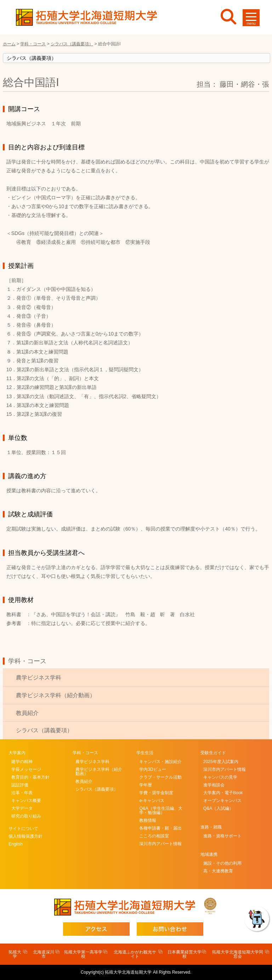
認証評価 (20, 785)
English (15, 844)
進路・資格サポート (222, 836)
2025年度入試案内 (221, 762)
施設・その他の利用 (222, 863)
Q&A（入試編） (218, 808)
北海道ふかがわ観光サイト (135, 954)
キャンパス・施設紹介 (160, 762)
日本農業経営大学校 (185, 954)
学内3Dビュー (152, 769)
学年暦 (146, 785)
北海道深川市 (44, 954)
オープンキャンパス (222, 801)
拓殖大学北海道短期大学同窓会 (238, 954)
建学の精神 (22, 762)
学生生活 (145, 753)
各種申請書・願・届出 (160, 828)
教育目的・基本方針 (30, 777)
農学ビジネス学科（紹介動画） (56, 695)
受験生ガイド (213, 753)
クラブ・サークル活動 (160, 777)
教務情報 (148, 820)
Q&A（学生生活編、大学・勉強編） (161, 810)
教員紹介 (27, 713)
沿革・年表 (22, 793)
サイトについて (23, 829)
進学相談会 (214, 785)
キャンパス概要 (26, 801)
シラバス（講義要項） (44, 730)
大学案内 (17, 753)
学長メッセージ (26, 769)
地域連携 (209, 854)
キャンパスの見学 (220, 777)
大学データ (22, 808)
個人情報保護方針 (25, 836)
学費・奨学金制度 (156, 793)
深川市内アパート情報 (160, 844)
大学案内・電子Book (223, 793)
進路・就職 (211, 827)
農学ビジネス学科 (39, 678)
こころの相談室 (154, 836)
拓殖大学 (15, 954)
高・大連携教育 (218, 871)
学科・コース (27, 661)
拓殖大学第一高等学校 (83, 954)
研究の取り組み (26, 816)
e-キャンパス (152, 801)
